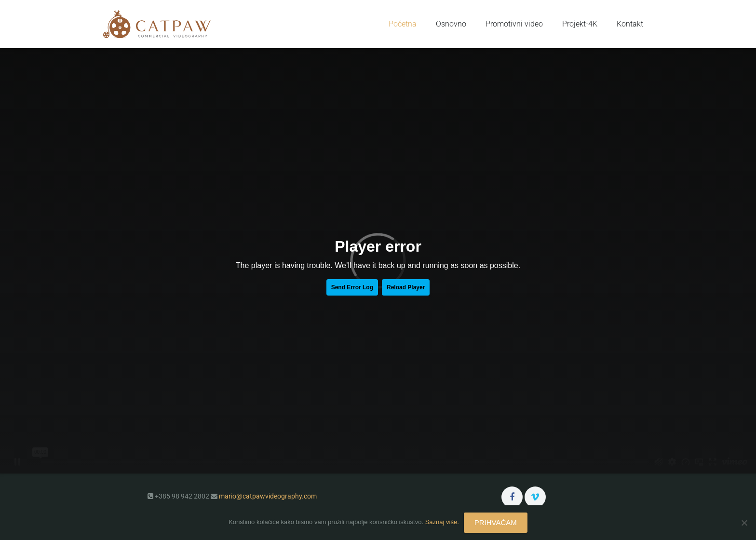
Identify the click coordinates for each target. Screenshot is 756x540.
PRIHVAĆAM (496, 522)
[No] (744, 523)
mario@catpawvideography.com (268, 496)
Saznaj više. (442, 522)
